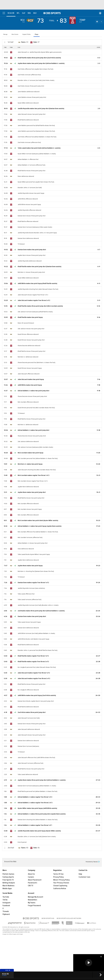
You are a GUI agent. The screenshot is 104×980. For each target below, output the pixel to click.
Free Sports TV (8, 880)
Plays (37, 34)
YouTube (6, 897)
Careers (31, 877)
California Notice (60, 889)
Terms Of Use (58, 874)
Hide (8, 970)
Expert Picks (27, 34)
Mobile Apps (7, 889)
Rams (23, 42)
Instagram (6, 903)
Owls (35, 42)
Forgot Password (34, 906)
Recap (5, 34)
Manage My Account (35, 897)
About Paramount (35, 880)
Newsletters (33, 900)
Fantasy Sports (8, 877)
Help (80, 874)
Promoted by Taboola (93, 862)
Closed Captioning (60, 886)
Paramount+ (33, 883)
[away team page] (31, 20)
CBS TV (31, 886)
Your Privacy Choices (61, 883)
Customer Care (84, 877)
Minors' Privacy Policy (61, 880)
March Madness (8, 886)
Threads (6, 911)
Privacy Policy (58, 877)
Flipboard (6, 914)
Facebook (6, 906)
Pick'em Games (8, 874)
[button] (89, 963)
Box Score (15, 34)
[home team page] (73, 20)
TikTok (5, 900)
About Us (31, 874)
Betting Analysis (9, 883)
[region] (89, 963)
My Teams (32, 903)
